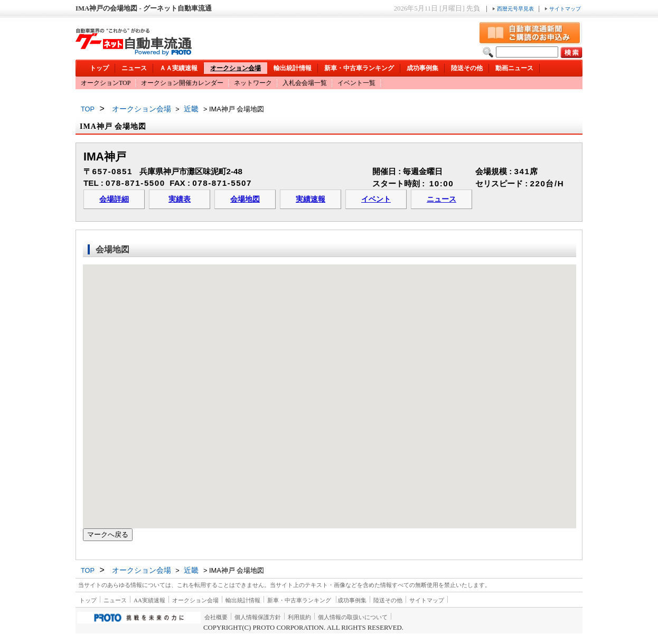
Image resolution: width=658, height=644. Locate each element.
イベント (376, 199)
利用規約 (299, 617)
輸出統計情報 (293, 68)
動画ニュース (514, 68)
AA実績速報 (149, 600)
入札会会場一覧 (305, 83)
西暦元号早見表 (514, 9)
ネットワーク (253, 83)
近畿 (191, 109)
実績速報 (311, 199)
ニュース (134, 68)
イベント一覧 (356, 83)
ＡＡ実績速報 (178, 68)
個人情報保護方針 (258, 617)
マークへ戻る (108, 534)
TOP (88, 109)
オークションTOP (106, 83)
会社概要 (216, 617)
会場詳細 (114, 199)
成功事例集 (422, 68)
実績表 (180, 199)
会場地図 (245, 199)
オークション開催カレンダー (182, 83)
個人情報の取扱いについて (353, 617)
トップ (99, 68)
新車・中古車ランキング (359, 68)
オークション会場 (236, 68)
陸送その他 (467, 68)
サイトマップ (563, 9)
